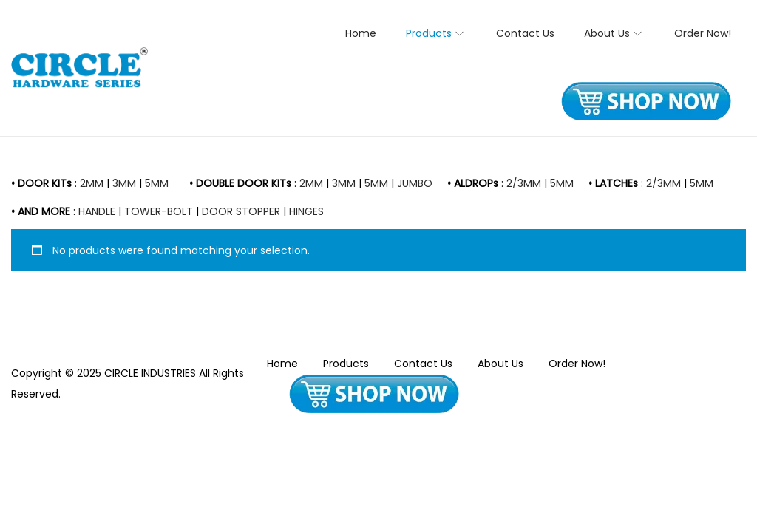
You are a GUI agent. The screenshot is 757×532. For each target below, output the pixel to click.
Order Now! (577, 364)
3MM (124, 183)
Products (346, 364)
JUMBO (415, 183)
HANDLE (97, 211)
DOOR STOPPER (241, 211)
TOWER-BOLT (159, 211)
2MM (92, 183)
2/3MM (524, 183)
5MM (157, 183)
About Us (500, 364)
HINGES (306, 211)
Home (282, 364)
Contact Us (423, 364)
